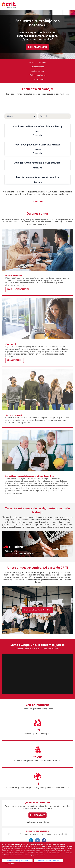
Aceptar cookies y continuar (17, 861)
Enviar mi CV (37, 202)
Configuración (9, 864)
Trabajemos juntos (38, 75)
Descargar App (37, 815)
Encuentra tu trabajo (37, 63)
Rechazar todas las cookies (48, 861)
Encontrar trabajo (37, 47)
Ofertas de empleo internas (37, 610)
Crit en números (37, 79)
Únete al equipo (38, 71)
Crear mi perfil (15, 360)
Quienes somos (37, 67)
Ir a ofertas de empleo (18, 289)
